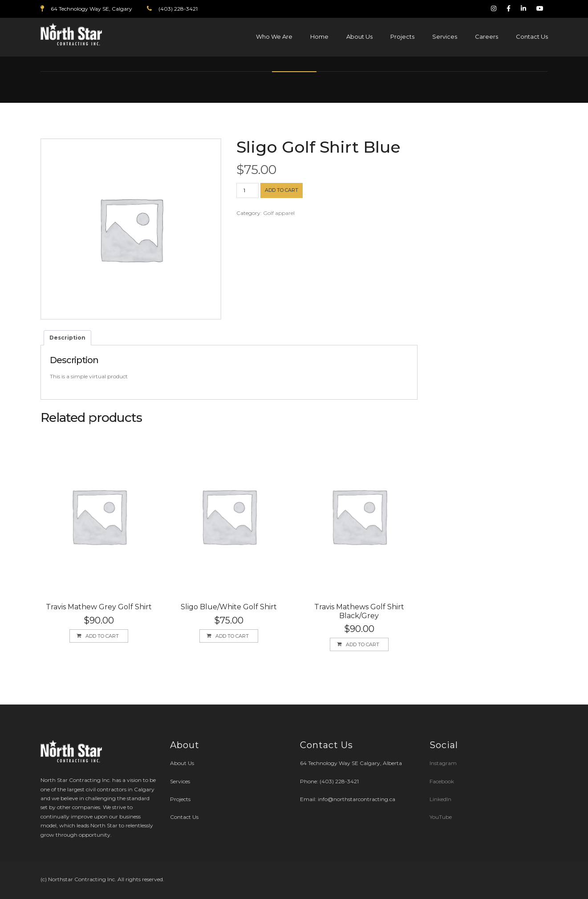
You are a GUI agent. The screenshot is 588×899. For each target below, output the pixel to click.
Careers (487, 36)
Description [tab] (67, 338)
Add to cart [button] (102, 636)
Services (445, 36)
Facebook (442, 781)
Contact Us (532, 36)
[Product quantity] (247, 190)
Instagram (444, 763)
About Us (359, 36)
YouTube (441, 817)
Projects (402, 36)
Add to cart (282, 190)
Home (319, 36)
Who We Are (274, 36)
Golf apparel (279, 213)
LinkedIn (440, 799)
